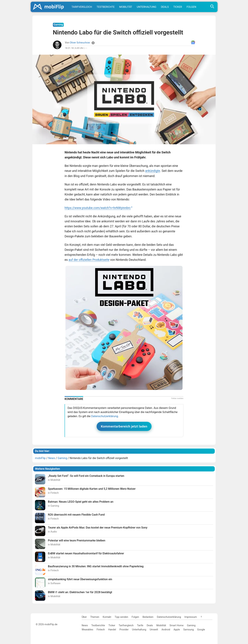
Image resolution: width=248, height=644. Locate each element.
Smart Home (176, 625)
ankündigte (153, 171)
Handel (112, 630)
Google (201, 630)
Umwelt (154, 630)
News (85, 625)
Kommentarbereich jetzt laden (124, 426)
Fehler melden (177, 398)
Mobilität (126, 7)
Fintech (101, 630)
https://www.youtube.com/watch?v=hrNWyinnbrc (98, 208)
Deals (165, 7)
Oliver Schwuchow (80, 43)
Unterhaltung (146, 7)
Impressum (191, 617)
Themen (95, 617)
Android (166, 630)
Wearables (87, 630)
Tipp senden (122, 617)
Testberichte (106, 7)
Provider (124, 630)
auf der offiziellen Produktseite (89, 260)
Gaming (191, 625)
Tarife (140, 625)
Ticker (178, 7)
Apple (177, 630)
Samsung (188, 630)
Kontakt (107, 617)
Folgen (192, 7)
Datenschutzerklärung (105, 416)
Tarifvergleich (82, 7)
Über (84, 617)
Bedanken (148, 617)
